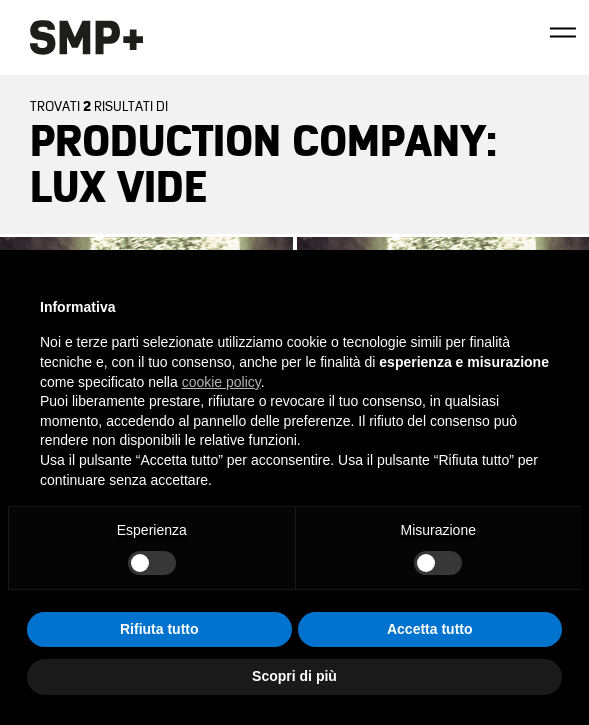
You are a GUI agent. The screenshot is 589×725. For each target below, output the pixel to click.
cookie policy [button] (221, 382)
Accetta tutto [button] (430, 629)
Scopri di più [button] (294, 676)
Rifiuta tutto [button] (159, 629)
